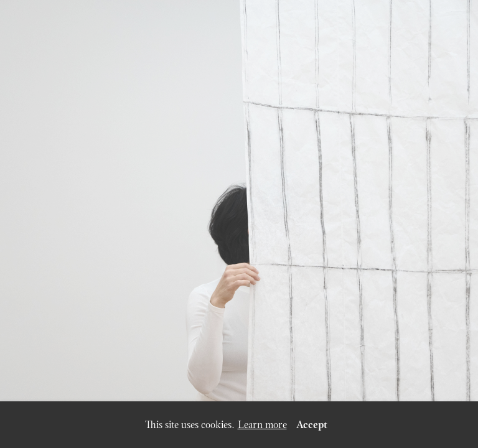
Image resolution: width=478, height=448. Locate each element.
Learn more (262, 425)
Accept (312, 425)
